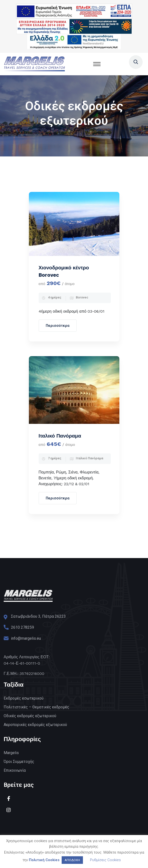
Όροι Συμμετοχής (19, 762)
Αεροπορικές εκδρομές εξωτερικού (35, 725)
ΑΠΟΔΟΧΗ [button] (72, 860)
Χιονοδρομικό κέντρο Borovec (64, 271)
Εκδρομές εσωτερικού (24, 698)
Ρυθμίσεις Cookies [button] (105, 860)
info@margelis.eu (26, 638)
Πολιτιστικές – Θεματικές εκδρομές (36, 707)
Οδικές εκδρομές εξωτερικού (30, 716)
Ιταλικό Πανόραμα (60, 436)
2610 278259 (23, 627)
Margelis (11, 753)
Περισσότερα (58, 326)
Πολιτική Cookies (44, 860)
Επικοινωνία (15, 770)
